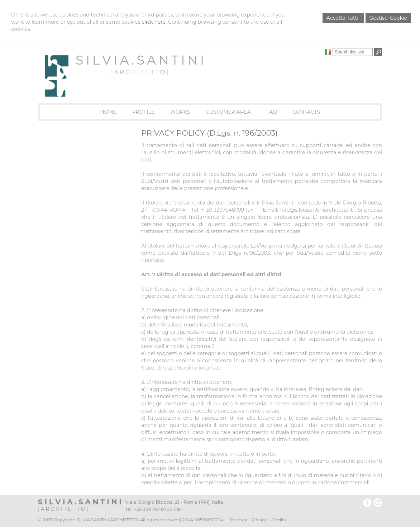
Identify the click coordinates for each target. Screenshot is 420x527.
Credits (278, 520)
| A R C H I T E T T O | (140, 72)
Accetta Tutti (343, 18)
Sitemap (238, 520)
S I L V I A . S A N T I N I (140, 60)
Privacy (259, 520)
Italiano (328, 52)
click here (154, 22)
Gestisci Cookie (388, 18)
